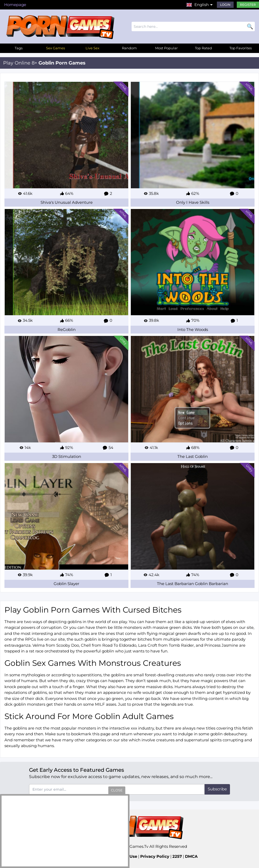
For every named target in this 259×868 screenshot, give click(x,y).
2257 (177, 856)
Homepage (15, 5)
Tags (19, 48)
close (117, 790)
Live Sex (92, 48)
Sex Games (55, 48)
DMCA (191, 856)
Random (129, 48)
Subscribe (217, 789)
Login (225, 5)
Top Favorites (241, 48)
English (202, 5)
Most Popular (166, 48)
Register (248, 5)
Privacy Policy (155, 856)
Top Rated (203, 48)
